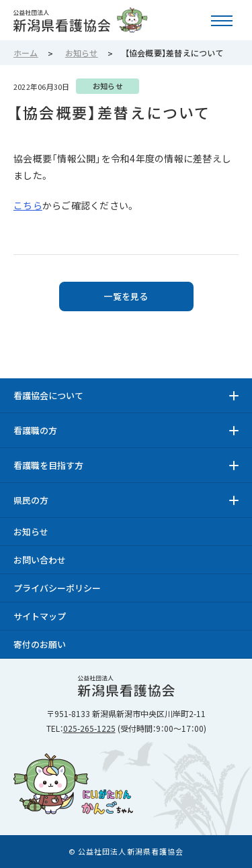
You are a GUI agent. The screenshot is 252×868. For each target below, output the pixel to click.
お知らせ (31, 532)
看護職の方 (35, 430)
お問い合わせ (40, 560)
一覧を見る (126, 296)
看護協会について (48, 395)
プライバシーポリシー (57, 588)
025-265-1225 (89, 728)
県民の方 (31, 500)
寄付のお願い (40, 644)
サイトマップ (40, 616)
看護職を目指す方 (48, 465)
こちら (28, 205)
